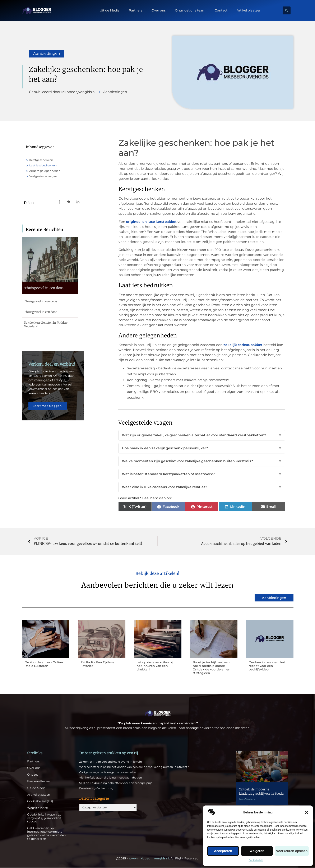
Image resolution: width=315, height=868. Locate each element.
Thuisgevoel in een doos (44, 288)
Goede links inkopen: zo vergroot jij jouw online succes (44, 818)
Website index (37, 808)
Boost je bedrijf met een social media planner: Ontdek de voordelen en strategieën (212, 668)
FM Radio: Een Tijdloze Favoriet (98, 664)
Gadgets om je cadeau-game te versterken (108, 773)
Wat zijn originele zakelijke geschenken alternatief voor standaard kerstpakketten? (202, 435)
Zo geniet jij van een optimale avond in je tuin (111, 762)
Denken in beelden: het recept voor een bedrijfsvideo (267, 666)
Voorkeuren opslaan (292, 851)
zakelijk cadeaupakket (243, 345)
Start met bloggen (48, 409)
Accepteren (223, 851)
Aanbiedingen (47, 54)
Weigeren (258, 851)
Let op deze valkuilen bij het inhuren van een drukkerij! (155, 666)
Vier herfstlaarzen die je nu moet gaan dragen (111, 778)
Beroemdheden (39, 782)
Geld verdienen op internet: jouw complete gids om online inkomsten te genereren (46, 834)
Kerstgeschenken (41, 160)
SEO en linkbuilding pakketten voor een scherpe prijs (116, 783)
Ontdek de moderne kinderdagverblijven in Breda (261, 792)
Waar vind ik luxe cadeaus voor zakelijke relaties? (202, 487)
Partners (136, 10)
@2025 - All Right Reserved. (158, 859)
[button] (307, 812)
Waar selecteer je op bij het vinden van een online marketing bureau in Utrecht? (134, 767)
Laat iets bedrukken (43, 165)
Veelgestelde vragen (43, 176)
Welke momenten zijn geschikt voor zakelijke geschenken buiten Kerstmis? (202, 461)
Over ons (159, 10)
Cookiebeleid (256, 860)
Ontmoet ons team (190, 10)
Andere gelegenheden (45, 171)
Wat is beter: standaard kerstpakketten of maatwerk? (202, 474)
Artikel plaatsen (249, 10)
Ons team (34, 775)
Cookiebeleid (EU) (40, 802)
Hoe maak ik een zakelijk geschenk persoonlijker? (202, 448)
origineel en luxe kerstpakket (151, 222)
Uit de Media (110, 10)
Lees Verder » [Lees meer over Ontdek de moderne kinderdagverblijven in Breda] (247, 800)
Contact (221, 10)
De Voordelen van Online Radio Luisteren (44, 664)
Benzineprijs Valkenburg (96, 789)
